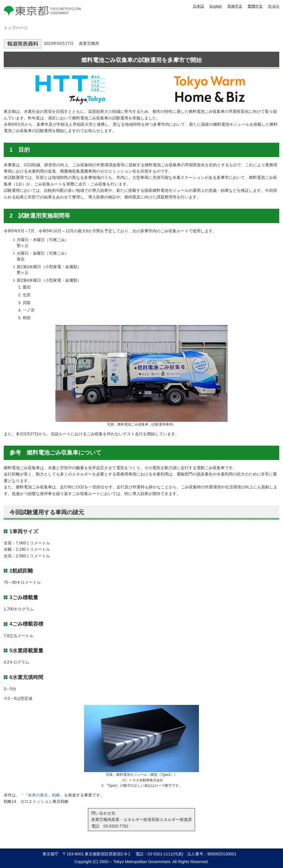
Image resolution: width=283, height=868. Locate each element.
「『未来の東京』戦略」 (42, 795)
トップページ (16, 28)
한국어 (274, 6)
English (216, 6)
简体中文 (235, 6)
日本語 (198, 6)
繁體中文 (255, 6)
